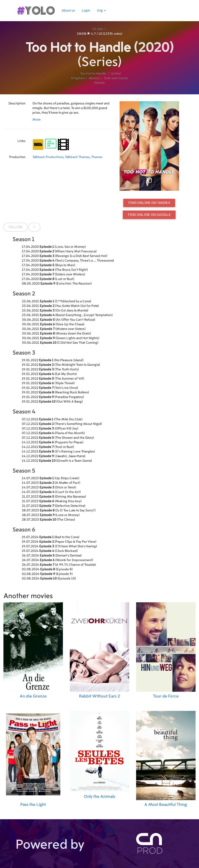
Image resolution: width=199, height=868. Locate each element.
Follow (15, 227)
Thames (97, 157)
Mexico (94, 78)
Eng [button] (101, 11)
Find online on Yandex (149, 203)
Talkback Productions (48, 157)
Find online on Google (149, 215)
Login (86, 11)
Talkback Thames (77, 157)
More (36, 120)
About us (68, 11)
